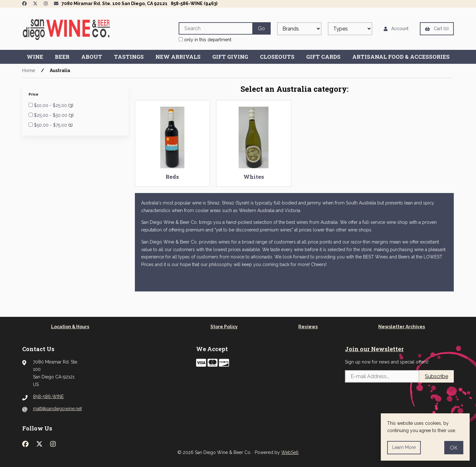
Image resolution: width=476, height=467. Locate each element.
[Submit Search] (261, 28)
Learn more (404, 447)
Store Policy (224, 327)
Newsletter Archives (402, 327)
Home (29, 70)
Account (396, 29)
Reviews (308, 327)
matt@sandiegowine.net (57, 409)
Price (34, 94)
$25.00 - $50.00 (51, 115)
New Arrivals (178, 57)
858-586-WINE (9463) (194, 3)
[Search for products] (215, 28)
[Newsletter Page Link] (56, 3)
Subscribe (436, 376)
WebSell (290, 452)
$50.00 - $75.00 (51, 125)
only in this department (205, 40)
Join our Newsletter (374, 349)
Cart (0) (437, 29)
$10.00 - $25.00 (51, 105)
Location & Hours (70, 327)
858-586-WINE (48, 397)
